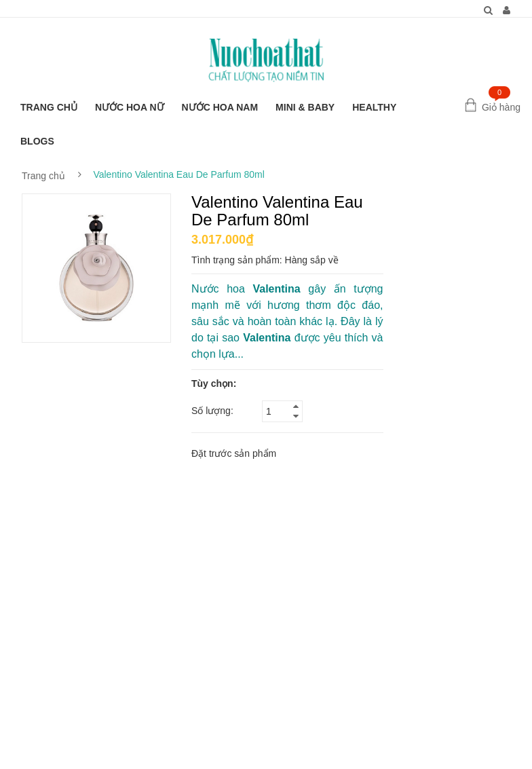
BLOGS (37, 141)
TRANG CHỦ (49, 107)
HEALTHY (374, 107)
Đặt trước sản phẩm (234, 453)
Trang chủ (43, 176)
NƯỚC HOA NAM (220, 107)
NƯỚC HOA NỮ (130, 107)
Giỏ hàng (501, 107)
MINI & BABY (305, 107)
